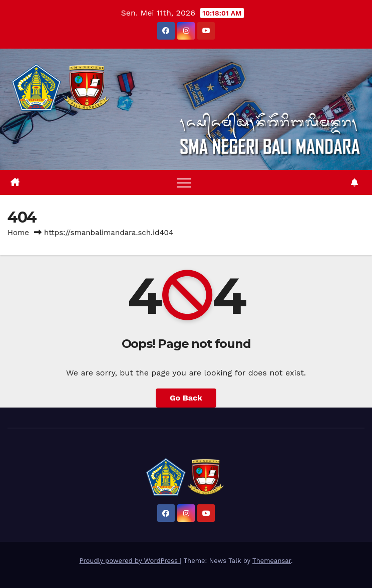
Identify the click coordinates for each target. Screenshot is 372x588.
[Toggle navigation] (184, 182)
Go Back (186, 398)
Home (18, 233)
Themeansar (272, 561)
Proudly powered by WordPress (130, 561)
